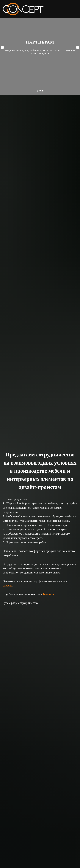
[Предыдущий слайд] (2, 47)
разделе (8, 585)
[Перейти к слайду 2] (40, 91)
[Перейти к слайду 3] (43, 91)
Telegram (48, 594)
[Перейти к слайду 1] (37, 91)
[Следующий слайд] (78, 47)
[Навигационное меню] (75, 9)
